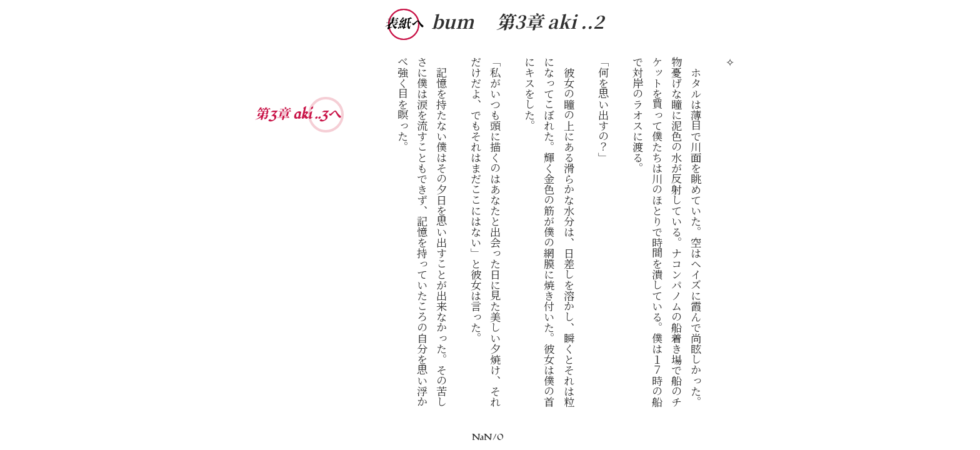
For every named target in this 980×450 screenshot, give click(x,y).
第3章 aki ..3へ (297, 114)
